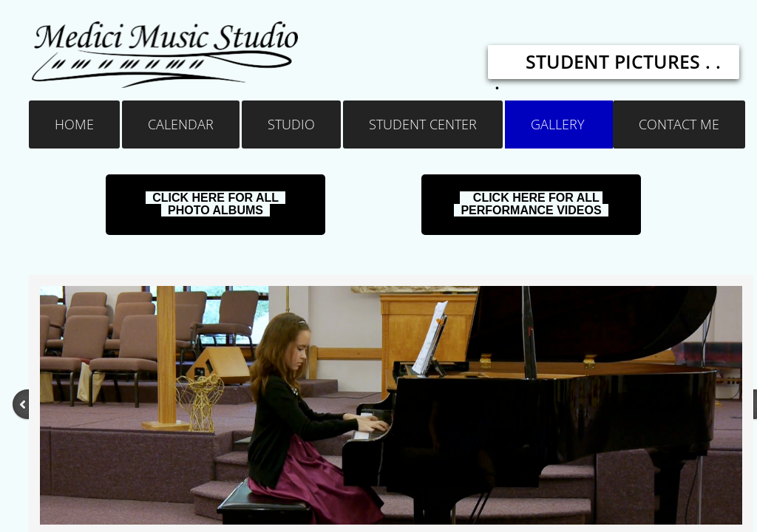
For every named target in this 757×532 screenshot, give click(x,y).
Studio (291, 124)
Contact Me (679, 124)
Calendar (181, 124)
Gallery (558, 124)
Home (74, 124)
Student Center (423, 124)
